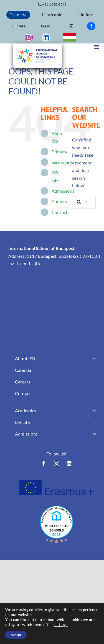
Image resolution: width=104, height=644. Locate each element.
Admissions (63, 191)
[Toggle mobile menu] (97, 47)
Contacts (61, 212)
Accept (16, 635)
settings (61, 624)
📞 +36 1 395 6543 (52, 4)
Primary (59, 152)
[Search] (79, 202)
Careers (59, 201)
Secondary (62, 162)
